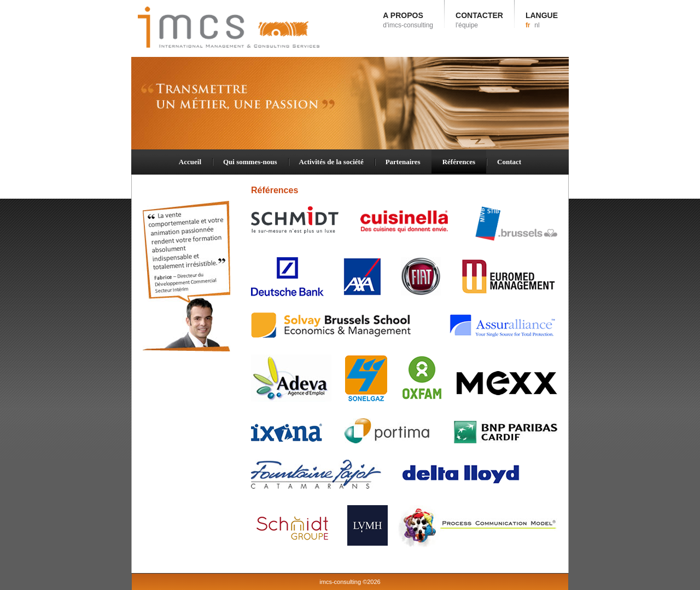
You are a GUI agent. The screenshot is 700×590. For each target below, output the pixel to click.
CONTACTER (479, 20)
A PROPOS (408, 20)
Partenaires (403, 162)
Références (459, 162)
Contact (509, 162)
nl (537, 25)
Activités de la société (331, 162)
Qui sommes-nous (250, 162)
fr (528, 25)
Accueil (190, 162)
